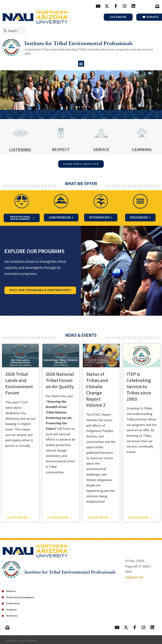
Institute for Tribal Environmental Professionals (78, 43)
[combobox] (14, 31)
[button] (81, 64)
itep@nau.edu (134, 577)
